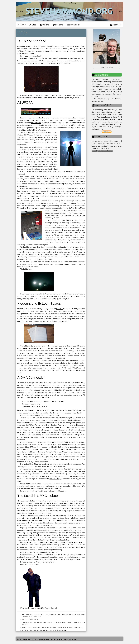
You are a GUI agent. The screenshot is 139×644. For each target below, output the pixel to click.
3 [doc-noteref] (41, 365)
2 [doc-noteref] (78, 308)
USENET (60, 309)
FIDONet (48, 360)
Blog (33, 25)
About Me (116, 25)
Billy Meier (51, 410)
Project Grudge (55, 479)
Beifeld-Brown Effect (77, 208)
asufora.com (36, 123)
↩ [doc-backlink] (40, 616)
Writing (44, 25)
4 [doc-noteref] (81, 432)
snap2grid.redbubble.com (102, 151)
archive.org (80, 120)
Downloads (73, 25)
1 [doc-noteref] (71, 251)
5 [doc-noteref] (27, 454)
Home (22, 25)
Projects (58, 25)
